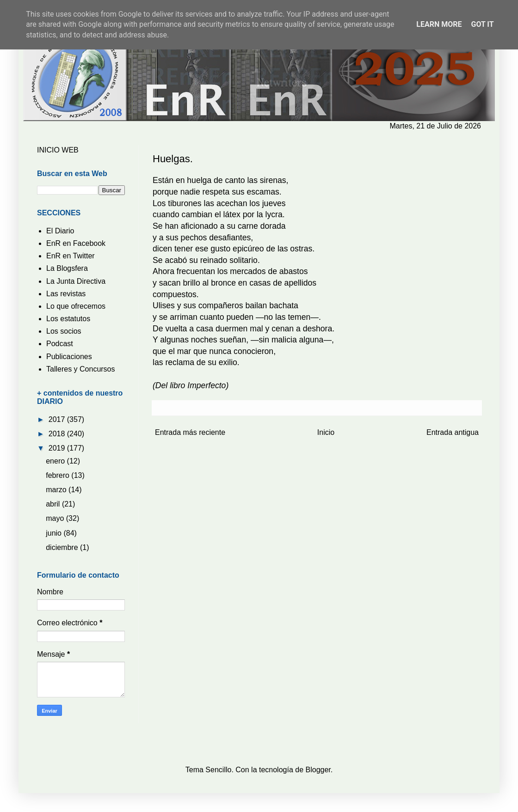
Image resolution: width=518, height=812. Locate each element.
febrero (59, 475)
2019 (58, 448)
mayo (56, 518)
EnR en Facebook (76, 243)
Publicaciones (69, 357)
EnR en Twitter (71, 256)
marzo (57, 490)
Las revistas (66, 294)
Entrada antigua (453, 432)
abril (54, 504)
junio (55, 533)
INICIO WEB (58, 150)
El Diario (60, 231)
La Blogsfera (67, 268)
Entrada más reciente (190, 432)
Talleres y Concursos (81, 369)
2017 (58, 419)
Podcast (60, 344)
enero (56, 461)
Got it (482, 24)
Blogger (318, 770)
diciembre (63, 547)
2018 (58, 434)
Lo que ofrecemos (76, 306)
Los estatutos (68, 319)
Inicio (326, 432)
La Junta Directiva (76, 281)
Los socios (64, 331)
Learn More (439, 24)
